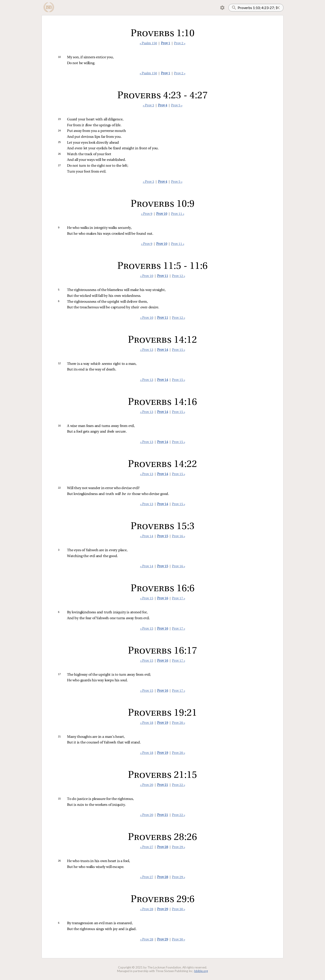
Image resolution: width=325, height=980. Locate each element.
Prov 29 (163, 909)
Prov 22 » (179, 785)
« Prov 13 (147, 350)
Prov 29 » (179, 847)
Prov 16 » (179, 536)
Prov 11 (163, 276)
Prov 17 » (179, 599)
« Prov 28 (147, 909)
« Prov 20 (147, 785)
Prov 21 (163, 785)
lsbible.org (201, 971)
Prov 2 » (180, 43)
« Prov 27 (147, 847)
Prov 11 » (178, 214)
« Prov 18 (147, 723)
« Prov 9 (147, 214)
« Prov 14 (147, 536)
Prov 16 (163, 599)
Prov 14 (163, 350)
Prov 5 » (177, 106)
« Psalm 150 (148, 43)
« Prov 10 (147, 276)
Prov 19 (163, 723)
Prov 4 (163, 106)
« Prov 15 (147, 599)
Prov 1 (166, 43)
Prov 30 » (179, 909)
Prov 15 (163, 536)
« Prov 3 (149, 106)
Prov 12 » (179, 276)
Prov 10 (162, 214)
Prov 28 (163, 847)
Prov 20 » (179, 723)
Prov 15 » (179, 350)
